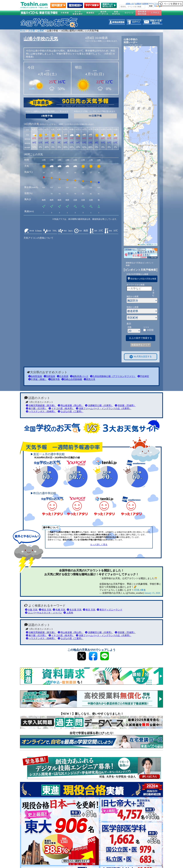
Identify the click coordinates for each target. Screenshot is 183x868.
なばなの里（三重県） (71, 411)
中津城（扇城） (37, 379)
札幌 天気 (59, 610)
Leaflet (141, 245)
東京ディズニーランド (110, 610)
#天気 (137, 590)
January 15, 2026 (152, 593)
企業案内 (138, 4)
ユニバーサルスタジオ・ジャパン (44, 613)
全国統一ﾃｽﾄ (130, 4)
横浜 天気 (45, 610)
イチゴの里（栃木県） (61, 408)
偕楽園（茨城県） (125, 405)
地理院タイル (152, 245)
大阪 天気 (31, 610)
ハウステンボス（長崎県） (41, 411)
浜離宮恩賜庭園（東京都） (41, 405)
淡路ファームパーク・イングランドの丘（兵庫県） (104, 408)
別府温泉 (49, 376)
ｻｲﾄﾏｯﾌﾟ (152, 4)
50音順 (150, 330)
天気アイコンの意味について (38, 238)
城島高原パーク (79, 376)
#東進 (143, 590)
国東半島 (54, 379)
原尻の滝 (89, 379)
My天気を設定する (141, 357)
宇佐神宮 (143, 376)
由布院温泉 (35, 376)
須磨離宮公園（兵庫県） (99, 405)
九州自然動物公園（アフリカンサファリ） (113, 376)
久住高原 (63, 376)
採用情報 (145, 4)
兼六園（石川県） (36, 408)
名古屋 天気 (74, 610)
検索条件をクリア (141, 345)
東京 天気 (89, 610)
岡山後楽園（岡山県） (71, 405)
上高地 (68, 613)
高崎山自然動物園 (72, 379)
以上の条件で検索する (141, 338)
